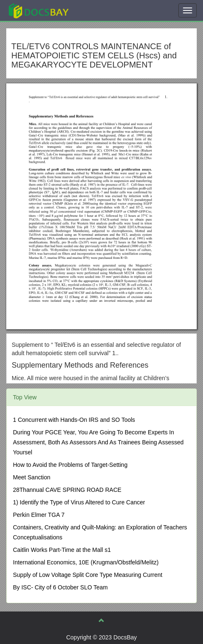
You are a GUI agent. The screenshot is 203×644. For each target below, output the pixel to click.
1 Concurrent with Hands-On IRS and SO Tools (74, 420)
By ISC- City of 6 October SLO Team (60, 587)
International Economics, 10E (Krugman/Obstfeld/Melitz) (86, 562)
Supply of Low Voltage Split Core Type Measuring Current (88, 575)
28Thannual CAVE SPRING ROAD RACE (67, 490)
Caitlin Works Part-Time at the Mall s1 (62, 550)
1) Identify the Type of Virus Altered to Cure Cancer (79, 502)
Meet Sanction (32, 477)
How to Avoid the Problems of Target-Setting (70, 465)
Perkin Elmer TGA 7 (39, 515)
